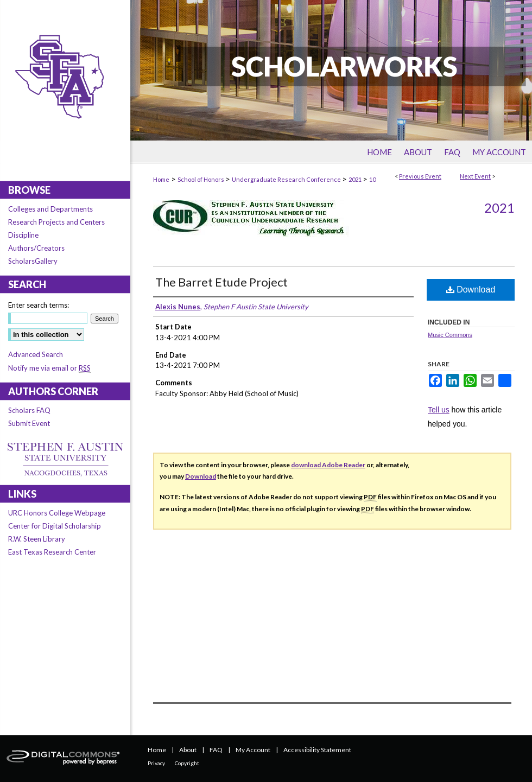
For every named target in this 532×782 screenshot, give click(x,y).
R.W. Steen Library (37, 539)
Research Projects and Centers (56, 222)
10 (372, 179)
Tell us (439, 410)
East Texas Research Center (52, 552)
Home (161, 179)
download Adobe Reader (328, 465)
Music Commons (450, 335)
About (188, 750)
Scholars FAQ (29, 410)
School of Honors (201, 179)
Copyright (187, 763)
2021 (356, 179)
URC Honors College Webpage (57, 513)
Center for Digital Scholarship (55, 526)
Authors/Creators (36, 248)
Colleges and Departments (50, 209)
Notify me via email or (49, 368)
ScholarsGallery (33, 261)
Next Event (475, 176)
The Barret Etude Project (221, 282)
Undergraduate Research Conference (287, 179)
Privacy (156, 763)
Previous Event (420, 176)
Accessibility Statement (317, 750)
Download (471, 290)
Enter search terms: (39, 305)
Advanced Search (36, 354)
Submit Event (29, 423)
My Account (253, 750)
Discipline (23, 235)
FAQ (216, 750)
